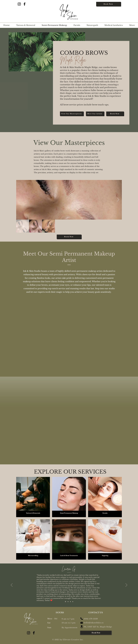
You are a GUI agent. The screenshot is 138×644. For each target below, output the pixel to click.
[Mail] (82, 623)
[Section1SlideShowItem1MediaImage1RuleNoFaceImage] (65, 602)
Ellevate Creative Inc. (73, 640)
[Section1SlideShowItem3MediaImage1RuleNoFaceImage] (70, 602)
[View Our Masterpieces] (72, 114)
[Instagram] (19, 4)
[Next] (126, 585)
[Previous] (12, 585)
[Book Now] (108, 4)
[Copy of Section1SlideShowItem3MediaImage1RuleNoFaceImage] (73, 602)
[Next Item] (118, 200)
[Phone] (82, 619)
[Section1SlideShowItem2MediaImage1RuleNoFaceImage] (68, 602)
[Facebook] (25, 4)
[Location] (82, 627)
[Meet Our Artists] (95, 114)
